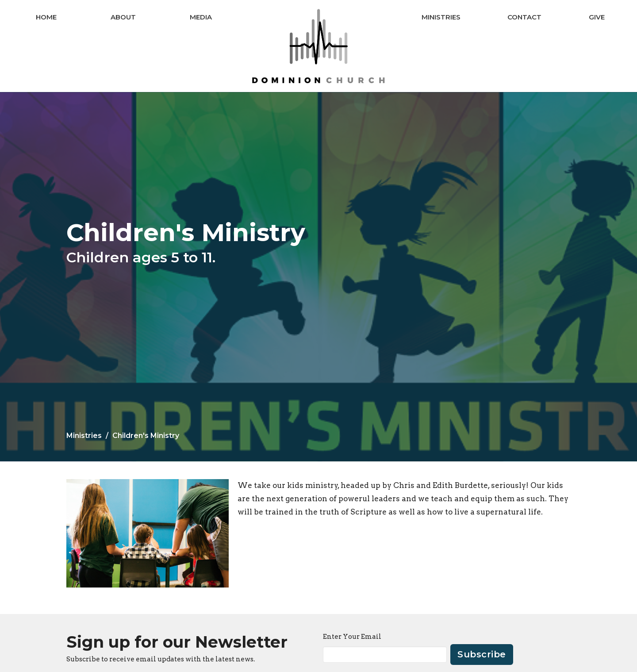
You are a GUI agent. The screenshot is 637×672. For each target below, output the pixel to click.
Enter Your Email (352, 637)
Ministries (441, 17)
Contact (524, 17)
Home (46, 17)
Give (597, 17)
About (123, 17)
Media (201, 17)
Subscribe (482, 654)
